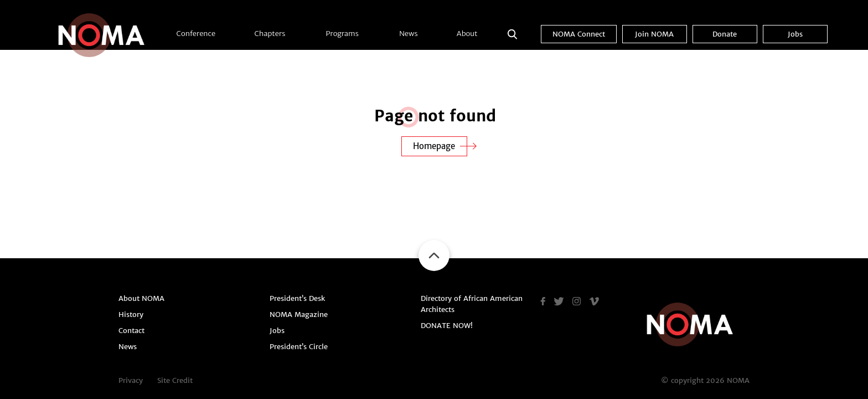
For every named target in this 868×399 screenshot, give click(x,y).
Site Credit (175, 380)
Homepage (434, 146)
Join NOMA (654, 34)
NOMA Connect (579, 34)
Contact (131, 331)
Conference (196, 34)
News (408, 34)
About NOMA (141, 298)
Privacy (131, 380)
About (467, 34)
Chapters (270, 34)
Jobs (795, 34)
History (131, 314)
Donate (725, 34)
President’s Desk (297, 298)
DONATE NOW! (447, 326)
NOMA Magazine (299, 314)
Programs (342, 34)
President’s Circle (299, 347)
